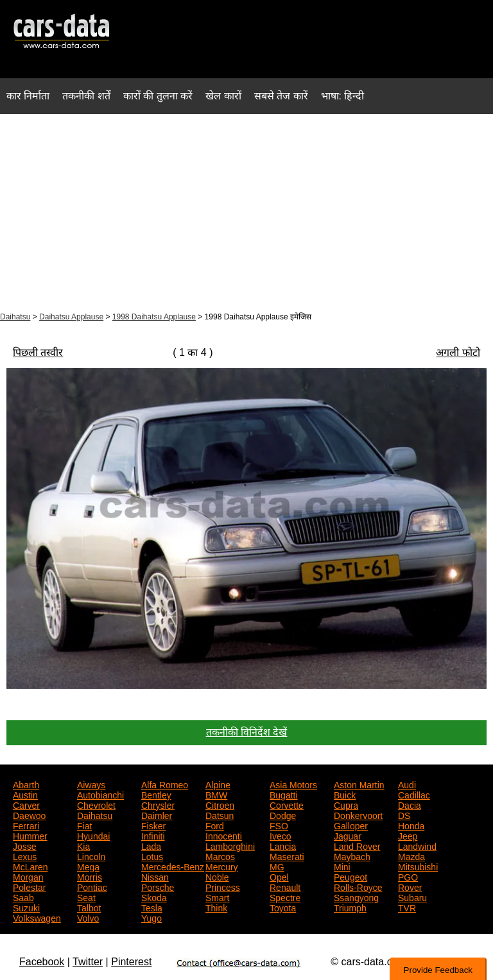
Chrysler (158, 804)
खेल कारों (223, 96)
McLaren (30, 866)
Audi (407, 784)
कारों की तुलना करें (158, 96)
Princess (223, 886)
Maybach (352, 856)
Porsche (158, 886)
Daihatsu (15, 317)
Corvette (287, 804)
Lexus (25, 856)
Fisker (153, 825)
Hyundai (93, 835)
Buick (345, 794)
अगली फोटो (458, 352)
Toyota (283, 907)
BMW (216, 794)
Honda (411, 825)
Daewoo (29, 815)
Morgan (28, 876)
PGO (408, 876)
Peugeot (350, 876)
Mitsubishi (418, 866)
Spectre (285, 897)
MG (277, 866)
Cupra (346, 804)
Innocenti (224, 835)
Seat (86, 897)
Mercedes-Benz (173, 866)
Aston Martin (359, 784)
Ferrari (26, 825)
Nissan (155, 876)
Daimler (157, 815)
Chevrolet (96, 804)
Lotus (152, 856)
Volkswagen (37, 917)
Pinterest (131, 962)
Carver (26, 804)
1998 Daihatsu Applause (154, 317)
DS (404, 815)
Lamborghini (230, 845)
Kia (83, 845)
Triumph (350, 907)
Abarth (26, 784)
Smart (217, 897)
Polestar (29, 886)
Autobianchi (100, 794)
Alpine (218, 784)
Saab (23, 897)
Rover (410, 886)
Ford (215, 825)
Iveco (280, 835)
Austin (25, 794)
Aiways (91, 784)
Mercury (222, 866)
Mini (342, 866)
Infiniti (153, 835)
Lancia (283, 845)
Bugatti (284, 794)
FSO (279, 825)
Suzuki (26, 907)
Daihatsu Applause (71, 317)
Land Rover (357, 845)
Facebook (42, 962)
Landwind (417, 845)
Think (216, 907)
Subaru (412, 897)
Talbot (89, 907)
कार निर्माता (28, 96)
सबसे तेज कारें (281, 96)
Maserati (287, 856)
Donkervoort (358, 815)
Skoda (154, 897)
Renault (285, 886)
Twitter (88, 962)
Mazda (411, 856)
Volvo (88, 917)
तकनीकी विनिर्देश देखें (247, 732)
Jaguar (348, 835)
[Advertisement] (246, 214)
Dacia (410, 804)
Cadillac (414, 794)
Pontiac (92, 886)
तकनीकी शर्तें (86, 96)
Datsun (220, 815)
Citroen (220, 804)
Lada (151, 845)
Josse (25, 845)
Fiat (84, 825)
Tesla (152, 907)
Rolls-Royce (358, 886)
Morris (90, 876)
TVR (407, 907)
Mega (88, 866)
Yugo (151, 917)
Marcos (220, 856)
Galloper (351, 825)
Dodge (283, 815)
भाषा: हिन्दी (343, 96)
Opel (279, 876)
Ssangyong (356, 897)
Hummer (30, 835)
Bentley (156, 794)
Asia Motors (293, 784)
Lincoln (91, 856)
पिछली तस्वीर (38, 352)
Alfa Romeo (165, 784)
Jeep (408, 835)
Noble (217, 876)
